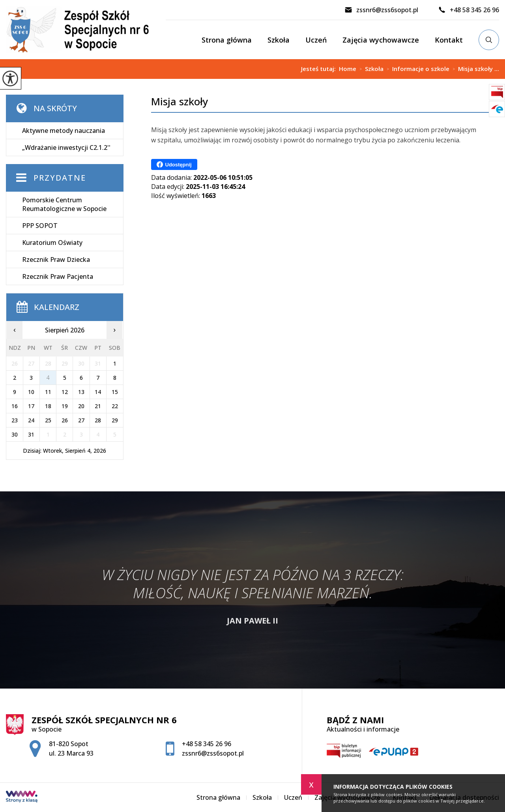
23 (15, 420)
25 (48, 420)
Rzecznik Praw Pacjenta (58, 276)
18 (48, 406)
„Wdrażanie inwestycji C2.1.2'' (66, 147)
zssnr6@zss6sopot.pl (381, 10)
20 (81, 406)
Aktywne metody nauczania (64, 131)
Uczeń (316, 40)
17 (31, 406)
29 (115, 420)
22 (115, 406)
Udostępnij (174, 164)
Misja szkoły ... (474, 69)
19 (65, 406)
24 (31, 420)
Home (348, 69)
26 (65, 420)
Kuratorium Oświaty (52, 243)
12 (65, 392)
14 (98, 392)
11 (48, 392)
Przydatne (60, 178)
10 (31, 392)
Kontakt (449, 40)
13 (81, 392)
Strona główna (227, 40)
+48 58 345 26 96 (469, 10)
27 (81, 420)
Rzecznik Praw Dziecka (56, 259)
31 (31, 434)
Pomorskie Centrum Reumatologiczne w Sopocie (64, 204)
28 (98, 420)
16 (15, 406)
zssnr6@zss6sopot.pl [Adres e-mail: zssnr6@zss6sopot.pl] (213, 753)
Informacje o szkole (416, 69)
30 (15, 434)
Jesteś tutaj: (320, 69)
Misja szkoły (180, 102)
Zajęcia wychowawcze (381, 40)
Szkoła (279, 40)
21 (98, 406)
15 (115, 392)
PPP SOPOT (40, 226)
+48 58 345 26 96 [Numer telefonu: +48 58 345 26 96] (207, 744)
